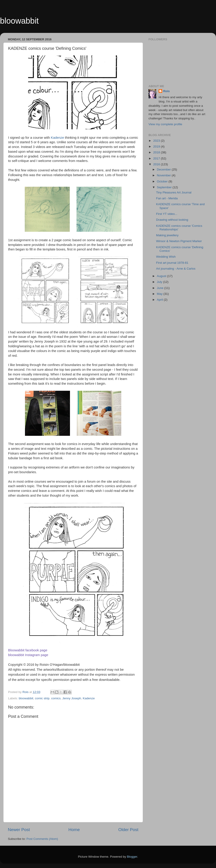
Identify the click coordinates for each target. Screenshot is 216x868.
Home (74, 830)
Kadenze (57, 138)
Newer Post (19, 830)
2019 (157, 147)
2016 (157, 164)
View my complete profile (165, 124)
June (161, 288)
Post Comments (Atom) (42, 839)
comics (56, 698)
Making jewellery (167, 235)
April (160, 300)
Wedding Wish (166, 257)
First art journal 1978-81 (172, 263)
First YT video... (167, 214)
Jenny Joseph (72, 698)
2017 (157, 158)
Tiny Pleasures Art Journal (174, 192)
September (165, 187)
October (163, 181)
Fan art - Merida (167, 198)
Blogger (132, 857)
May (160, 294)
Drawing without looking (172, 220)
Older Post (128, 830)
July (160, 282)
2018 (157, 152)
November (164, 175)
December (164, 169)
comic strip (42, 698)
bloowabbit (19, 21)
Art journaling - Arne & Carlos (176, 269)
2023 (157, 141)
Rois (166, 91)
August (162, 276)
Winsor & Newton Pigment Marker (179, 241)
